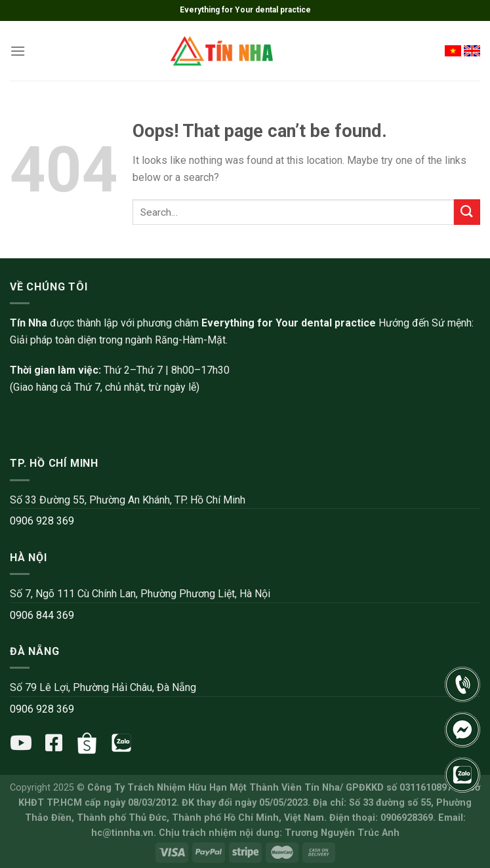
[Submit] (467, 212)
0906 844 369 (42, 615)
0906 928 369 (42, 521)
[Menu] (18, 51)
